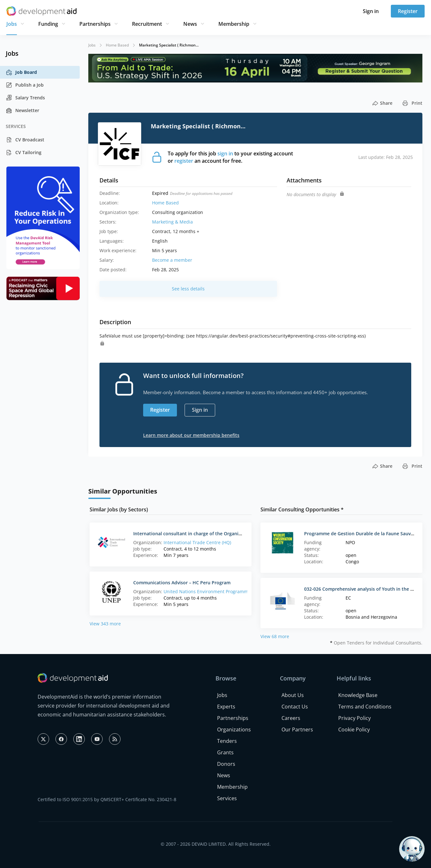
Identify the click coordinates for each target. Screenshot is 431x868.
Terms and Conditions (365, 707)
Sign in (371, 11)
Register (408, 11)
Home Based (117, 45)
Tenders (227, 741)
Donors (226, 764)
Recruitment (147, 24)
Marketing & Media (172, 222)
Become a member (172, 260)
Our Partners (297, 729)
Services (227, 798)
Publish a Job (25, 85)
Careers (291, 718)
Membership (234, 24)
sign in (225, 153)
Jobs (12, 24)
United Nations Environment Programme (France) (216, 591)
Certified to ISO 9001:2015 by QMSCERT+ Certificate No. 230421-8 (107, 799)
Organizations (234, 729)
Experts (226, 707)
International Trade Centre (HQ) (197, 542)
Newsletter (22, 110)
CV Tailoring (24, 153)
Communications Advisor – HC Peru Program (182, 583)
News (190, 24)
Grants (225, 752)
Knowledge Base (358, 695)
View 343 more (105, 624)
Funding (48, 24)
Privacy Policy (354, 718)
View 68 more (275, 636)
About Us (293, 695)
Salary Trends (25, 98)
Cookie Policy (354, 729)
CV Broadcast (25, 140)
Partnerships (95, 24)
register (184, 161)
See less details (188, 289)
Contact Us (295, 707)
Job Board (21, 72)
